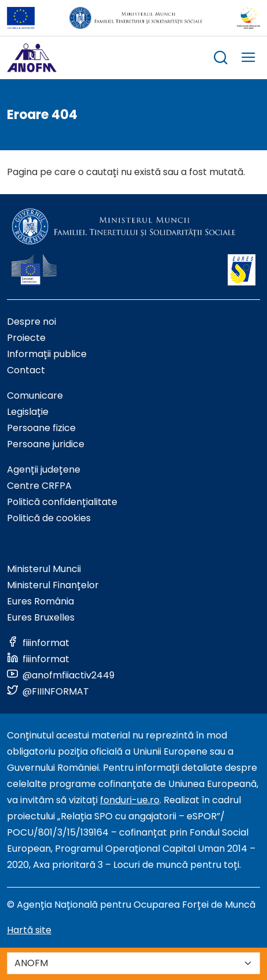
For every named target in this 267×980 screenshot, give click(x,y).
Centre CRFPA (39, 486)
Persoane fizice (41, 428)
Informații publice (47, 354)
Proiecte (26, 338)
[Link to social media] (38, 643)
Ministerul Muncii (44, 569)
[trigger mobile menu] (249, 59)
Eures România (40, 601)
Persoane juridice (46, 444)
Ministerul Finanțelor (53, 585)
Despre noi (31, 322)
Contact (26, 370)
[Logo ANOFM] (32, 58)
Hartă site (29, 930)
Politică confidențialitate (62, 502)
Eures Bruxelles (41, 617)
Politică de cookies (49, 518)
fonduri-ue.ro (130, 800)
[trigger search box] (221, 59)
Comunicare (35, 396)
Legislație (28, 412)
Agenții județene (44, 469)
